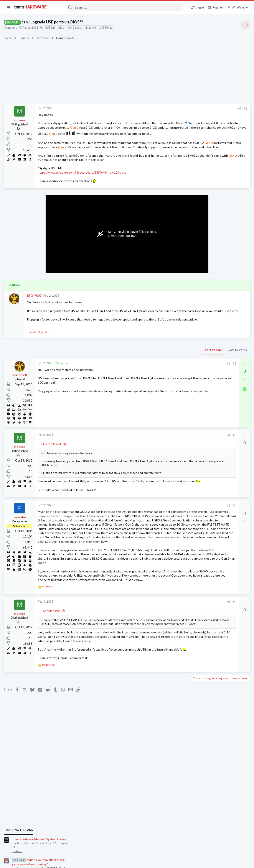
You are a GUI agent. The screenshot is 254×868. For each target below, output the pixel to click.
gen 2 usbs (75, 28)
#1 (176, 108)
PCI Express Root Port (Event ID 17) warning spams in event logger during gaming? (219, 479)
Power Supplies (202, 312)
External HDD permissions (217, 500)
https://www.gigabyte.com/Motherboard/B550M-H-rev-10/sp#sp (83, 185)
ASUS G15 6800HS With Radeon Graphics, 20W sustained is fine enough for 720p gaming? (219, 521)
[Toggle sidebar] (245, 25)
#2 (165, 385)
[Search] (118, 7)
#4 (165, 531)
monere (13, 28)
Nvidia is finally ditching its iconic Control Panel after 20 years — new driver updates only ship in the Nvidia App (221, 417)
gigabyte (91, 28)
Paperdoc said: (51, 662)
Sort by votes (168, 371)
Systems (198, 257)
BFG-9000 (35, 308)
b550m (50, 28)
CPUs (196, 597)
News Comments (203, 345)
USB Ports (106, 28)
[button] (9, 7)
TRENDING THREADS (199, 236)
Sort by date (143, 371)
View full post (39, 353)
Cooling (197, 466)
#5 (165, 653)
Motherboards (202, 555)
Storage (197, 492)
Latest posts (195, 444)
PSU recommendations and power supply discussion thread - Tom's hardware (219, 295)
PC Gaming (199, 282)
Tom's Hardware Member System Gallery (220, 245)
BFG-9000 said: (52, 465)
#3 (165, 456)
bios (62, 28)
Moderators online (200, 608)
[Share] (170, 109)
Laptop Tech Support (206, 534)
